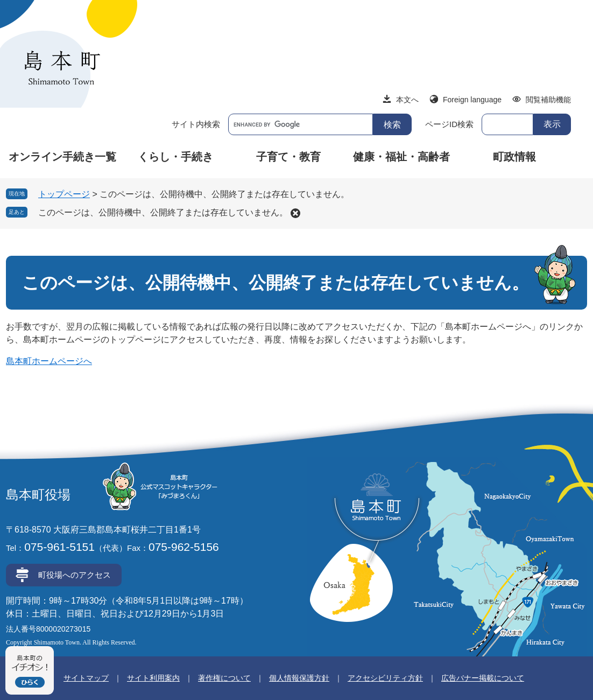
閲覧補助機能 (548, 100)
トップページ (64, 194)
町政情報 (514, 157)
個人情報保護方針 (299, 678)
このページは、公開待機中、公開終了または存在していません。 (163, 212)
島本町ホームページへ (49, 361)
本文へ (407, 100)
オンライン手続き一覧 (62, 157)
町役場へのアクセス (75, 575)
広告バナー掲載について (483, 678)
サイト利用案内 (153, 678)
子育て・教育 (288, 157)
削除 (295, 213)
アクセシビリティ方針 (385, 678)
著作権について (224, 678)
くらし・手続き (175, 157)
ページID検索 (449, 124)
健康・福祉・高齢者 (401, 157)
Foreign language (472, 100)
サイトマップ (86, 678)
